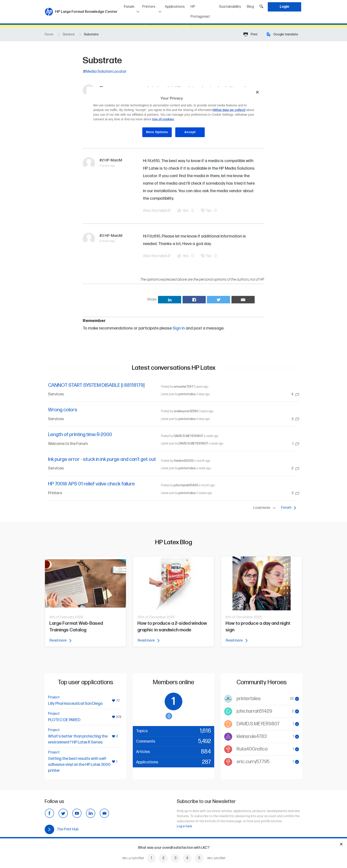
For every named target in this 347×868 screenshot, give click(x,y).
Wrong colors (63, 410)
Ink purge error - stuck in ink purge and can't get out (102, 459)
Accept (190, 132)
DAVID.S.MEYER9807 (189, 436)
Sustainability (230, 7)
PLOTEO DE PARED (64, 720)
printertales (187, 394)
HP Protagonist (200, 12)
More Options (157, 132)
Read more (60, 641)
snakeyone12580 (186, 411)
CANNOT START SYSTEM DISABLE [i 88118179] (96, 385)
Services (56, 394)
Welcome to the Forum (68, 444)
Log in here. (185, 826)
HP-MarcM (113, 160)
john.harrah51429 (186, 485)
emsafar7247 (183, 387)
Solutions (69, 34)
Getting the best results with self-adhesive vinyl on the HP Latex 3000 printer (79, 765)
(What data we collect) (229, 110)
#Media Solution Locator (105, 72)
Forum (132, 5)
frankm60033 (184, 461)
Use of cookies (163, 119)
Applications (175, 7)
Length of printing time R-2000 (80, 435)
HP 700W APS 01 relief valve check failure (91, 484)
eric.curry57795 (253, 762)
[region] (175, 116)
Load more (265, 508)
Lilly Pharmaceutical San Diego (75, 704)
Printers (149, 7)
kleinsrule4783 (252, 737)
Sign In (179, 328)
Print (251, 34)
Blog (250, 7)
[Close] (257, 92)
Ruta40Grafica (252, 749)
